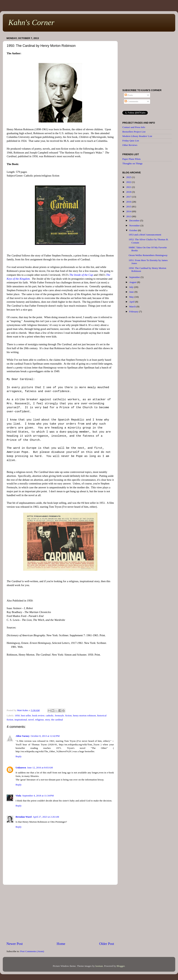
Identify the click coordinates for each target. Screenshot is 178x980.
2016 (129, 202)
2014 (129, 211)
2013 (129, 216)
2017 (129, 197)
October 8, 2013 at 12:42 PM (45, 736)
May (132, 297)
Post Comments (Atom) (32, 951)
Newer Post (15, 944)
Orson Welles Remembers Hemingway (148, 255)
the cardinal (57, 720)
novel (31, 720)
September (135, 277)
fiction (68, 715)
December (135, 220)
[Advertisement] (60, 913)
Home (61, 944)
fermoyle (59, 715)
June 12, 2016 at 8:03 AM (40, 768)
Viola (18, 796)
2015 (129, 207)
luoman (99, 966)
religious (39, 720)
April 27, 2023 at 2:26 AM (46, 817)
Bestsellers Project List (134, 132)
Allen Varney (23, 736)
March (133, 307)
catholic (50, 715)
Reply (19, 756)
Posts (129, 95)
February (134, 312)
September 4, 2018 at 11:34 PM (38, 796)
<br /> (60, 683)
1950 (17, 715)
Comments (131, 101)
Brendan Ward (24, 817)
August (133, 282)
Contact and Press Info (134, 127)
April (132, 302)
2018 (129, 192)
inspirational (21, 720)
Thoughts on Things (132, 163)
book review (38, 715)
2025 (129, 177)
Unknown (21, 768)
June (132, 292)
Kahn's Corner (31, 22)
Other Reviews (130, 145)
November (135, 225)
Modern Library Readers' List (137, 136)
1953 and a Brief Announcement (145, 235)
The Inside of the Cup (81, 275)
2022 (129, 182)
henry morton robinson (84, 715)
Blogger (121, 966)
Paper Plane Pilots (131, 159)
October (134, 230)
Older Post (107, 944)
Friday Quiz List (131, 141)
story (47, 720)
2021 (129, 187)
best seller (26, 715)
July (132, 287)
